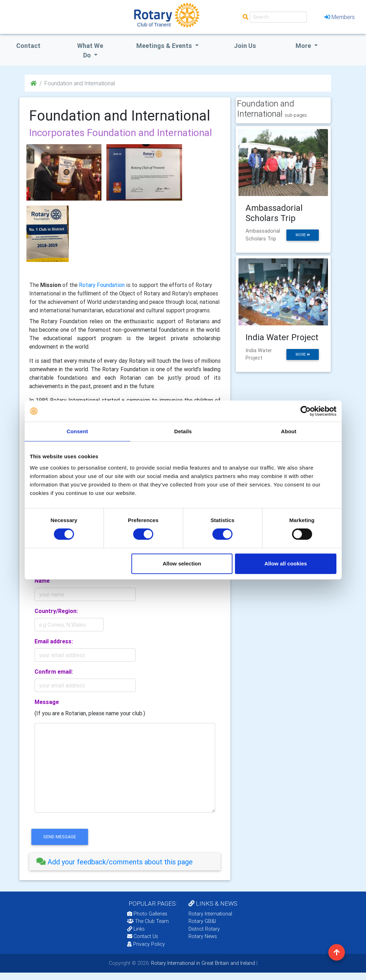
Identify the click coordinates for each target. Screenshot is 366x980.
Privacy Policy (146, 944)
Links (136, 929)
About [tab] (289, 431)
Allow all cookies (286, 563)
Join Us (245, 46)
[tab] (125, 862)
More (304, 46)
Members (340, 17)
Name (42, 581)
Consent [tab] (77, 431)
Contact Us (143, 936)
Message (47, 702)
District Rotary (204, 929)
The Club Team (148, 921)
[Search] (278, 17)
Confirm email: (54, 672)
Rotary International (210, 914)
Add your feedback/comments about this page (114, 862)
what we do (90, 50)
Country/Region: (56, 611)
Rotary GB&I (202, 921)
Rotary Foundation (102, 285)
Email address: (54, 641)
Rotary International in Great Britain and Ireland (202, 963)
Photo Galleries (147, 914)
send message (60, 837)
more (303, 235)
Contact (28, 46)
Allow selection (182, 563)
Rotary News (203, 936)
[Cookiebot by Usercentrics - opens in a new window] (306, 411)
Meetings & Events (165, 46)
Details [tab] (183, 431)
